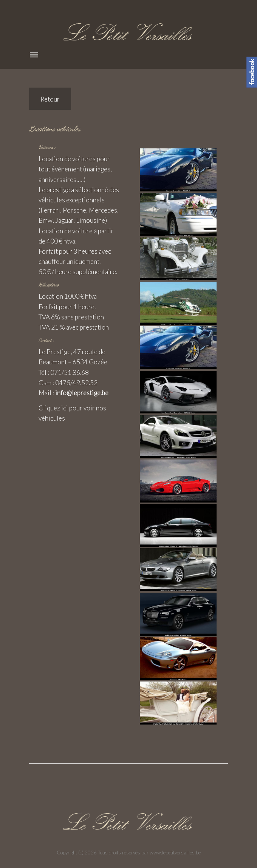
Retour (50, 99)
